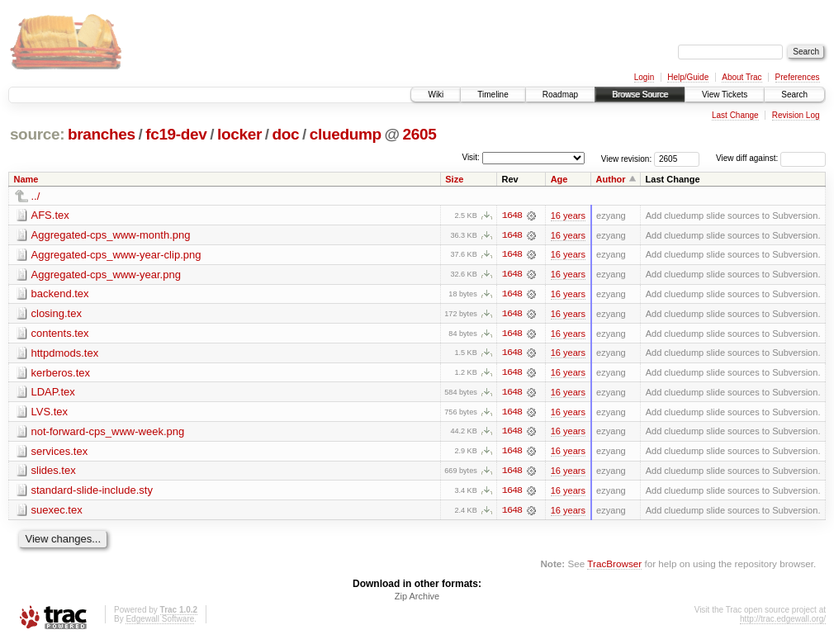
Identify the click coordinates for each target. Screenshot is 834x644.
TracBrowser (614, 566)
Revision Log (796, 115)
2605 (419, 134)
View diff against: (771, 158)
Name (26, 179)
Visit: (471, 157)
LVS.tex (50, 413)
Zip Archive (417, 599)
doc (285, 134)
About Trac (742, 77)
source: (37, 134)
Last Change (735, 115)
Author (611, 179)
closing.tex (57, 314)
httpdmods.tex (65, 354)
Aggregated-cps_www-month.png (111, 235)
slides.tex (54, 473)
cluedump (346, 134)
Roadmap (560, 95)
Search (794, 95)
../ (36, 196)
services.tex (60, 453)
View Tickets (725, 95)
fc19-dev (176, 134)
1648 (512, 215)
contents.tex (60, 334)
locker (239, 134)
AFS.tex (50, 215)
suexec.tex (57, 512)
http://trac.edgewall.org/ (783, 622)
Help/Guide (688, 77)
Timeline (493, 95)
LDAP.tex (53, 393)
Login (644, 77)
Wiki (436, 95)
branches (102, 134)
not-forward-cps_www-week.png (108, 433)
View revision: (627, 158)
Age (559, 179)
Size (454, 179)
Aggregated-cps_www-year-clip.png (116, 255)
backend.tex (60, 294)
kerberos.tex (61, 374)
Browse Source (640, 95)
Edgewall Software (160, 622)
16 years (568, 215)
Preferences (798, 77)
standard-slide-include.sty (92, 492)
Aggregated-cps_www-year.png (106, 275)
